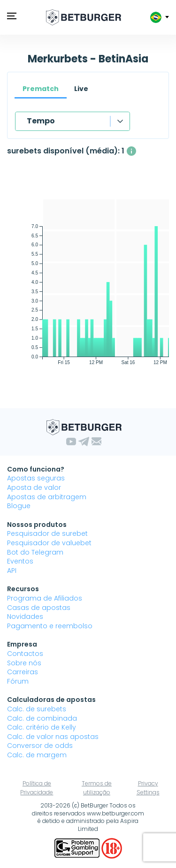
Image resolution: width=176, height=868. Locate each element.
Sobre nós (24, 663)
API (12, 571)
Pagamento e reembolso (50, 626)
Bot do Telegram (35, 552)
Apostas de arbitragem (47, 497)
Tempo (41, 121)
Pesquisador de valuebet (49, 543)
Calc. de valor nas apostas (53, 737)
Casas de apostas (39, 608)
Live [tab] (81, 89)
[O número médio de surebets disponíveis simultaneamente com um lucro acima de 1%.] (131, 151)
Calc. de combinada (42, 718)
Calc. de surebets (37, 709)
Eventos (20, 561)
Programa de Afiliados (45, 598)
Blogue (19, 506)
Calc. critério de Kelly (42, 727)
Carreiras (23, 672)
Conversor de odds (40, 746)
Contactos (25, 654)
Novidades (25, 617)
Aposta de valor (34, 487)
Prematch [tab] (41, 89)
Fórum (18, 681)
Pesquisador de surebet (47, 533)
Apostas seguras (36, 478)
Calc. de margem (37, 755)
